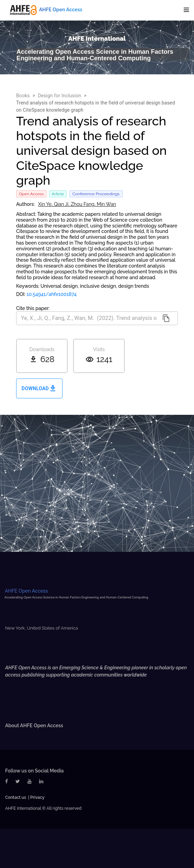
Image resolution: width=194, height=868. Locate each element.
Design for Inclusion (59, 96)
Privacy (37, 797)
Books (23, 96)
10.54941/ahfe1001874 (52, 294)
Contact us (16, 797)
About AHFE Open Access (34, 726)
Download (39, 389)
